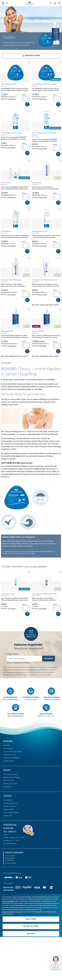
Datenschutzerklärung (16, 672)
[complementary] (31, 916)
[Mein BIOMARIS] (55, 4)
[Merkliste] (50, 4)
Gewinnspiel (8, 816)
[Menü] (2, 3)
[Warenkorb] (60, 4)
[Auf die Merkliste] (29, 63)
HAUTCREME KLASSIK (9, 84)
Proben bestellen (10, 806)
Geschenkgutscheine (11, 813)
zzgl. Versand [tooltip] (11, 99)
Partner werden (9, 761)
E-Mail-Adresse (13, 654)
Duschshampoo (6, 231)
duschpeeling (37, 183)
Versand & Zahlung (10, 774)
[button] (10, 694)
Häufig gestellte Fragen (12, 777)
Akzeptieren (31, 919)
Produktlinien (8, 800)
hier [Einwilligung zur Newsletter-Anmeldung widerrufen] (32, 675)
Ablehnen (31, 934)
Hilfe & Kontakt (9, 781)
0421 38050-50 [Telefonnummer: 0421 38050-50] (10, 832)
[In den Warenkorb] (27, 104)
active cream (5, 183)
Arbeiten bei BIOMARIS (12, 758)
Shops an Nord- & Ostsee (12, 752)
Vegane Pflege (9, 809)
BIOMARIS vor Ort (10, 755)
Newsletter (7, 787)
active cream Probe (8, 594)
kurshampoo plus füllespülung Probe (44, 594)
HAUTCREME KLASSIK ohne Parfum (44, 84)
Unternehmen (8, 749)
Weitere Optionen (31, 926)
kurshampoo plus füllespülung (11, 280)
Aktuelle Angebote (10, 803)
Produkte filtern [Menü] (31, 56)
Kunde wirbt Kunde (10, 784)
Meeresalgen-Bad (7, 331)
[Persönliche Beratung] (28, 830)
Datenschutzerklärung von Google (12, 912)
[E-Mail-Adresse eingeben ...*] (25, 659)
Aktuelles (7, 745)
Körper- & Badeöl (38, 331)
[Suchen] (7, 3)
